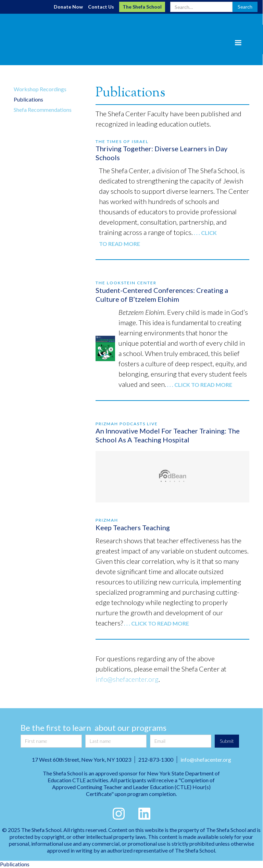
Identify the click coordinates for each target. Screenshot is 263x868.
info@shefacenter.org (127, 679)
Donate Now (68, 7)
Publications (28, 99)
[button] (238, 43)
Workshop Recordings (40, 89)
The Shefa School (142, 7)
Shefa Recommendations (43, 110)
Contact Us (101, 7)
